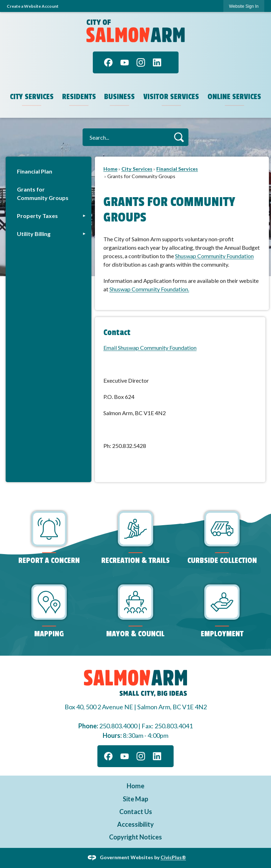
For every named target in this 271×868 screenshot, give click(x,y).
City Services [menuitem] (32, 97)
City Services (137, 169)
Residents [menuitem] (79, 97)
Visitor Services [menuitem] (171, 97)
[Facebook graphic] (108, 62)
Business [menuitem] (119, 97)
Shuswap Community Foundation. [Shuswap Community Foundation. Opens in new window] (149, 289)
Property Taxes (37, 216)
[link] (244, 6)
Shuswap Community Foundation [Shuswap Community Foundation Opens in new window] (214, 256)
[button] (179, 137)
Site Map (135, 799)
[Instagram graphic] (141, 62)
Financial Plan (35, 171)
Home (110, 169)
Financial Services (177, 169)
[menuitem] (49, 171)
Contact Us (136, 812)
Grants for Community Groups (43, 193)
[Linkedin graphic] (157, 62)
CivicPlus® (173, 857)
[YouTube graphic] (125, 62)
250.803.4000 (118, 726)
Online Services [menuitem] (234, 97)
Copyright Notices (135, 837)
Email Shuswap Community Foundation (150, 348)
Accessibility (135, 824)
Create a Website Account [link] (33, 6)
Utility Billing (34, 234)
